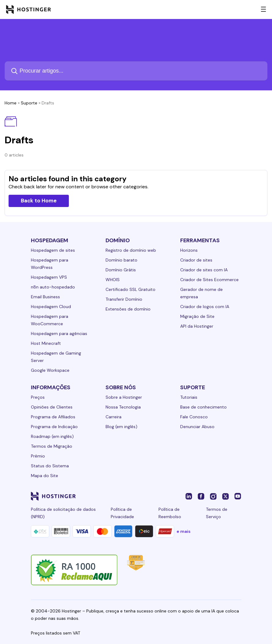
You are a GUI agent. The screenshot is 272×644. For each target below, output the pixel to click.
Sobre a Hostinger (124, 397)
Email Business (45, 297)
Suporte (29, 103)
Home (11, 103)
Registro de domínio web (131, 250)
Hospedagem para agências (59, 333)
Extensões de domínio (128, 309)
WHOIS (113, 280)
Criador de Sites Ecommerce (209, 280)
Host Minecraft (46, 343)
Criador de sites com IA (204, 270)
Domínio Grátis (121, 270)
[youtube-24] (238, 496)
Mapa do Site (45, 476)
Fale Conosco (194, 417)
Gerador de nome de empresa (201, 293)
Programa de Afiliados (53, 417)
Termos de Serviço (217, 513)
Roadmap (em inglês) (52, 436)
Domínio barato (121, 260)
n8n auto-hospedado (53, 287)
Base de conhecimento (203, 407)
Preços (38, 397)
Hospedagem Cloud (51, 307)
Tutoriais (189, 397)
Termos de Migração (52, 446)
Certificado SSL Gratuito (130, 289)
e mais (184, 531)
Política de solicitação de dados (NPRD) (63, 513)
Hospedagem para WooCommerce (50, 320)
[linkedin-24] (189, 496)
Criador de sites (196, 260)
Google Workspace (50, 370)
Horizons (189, 250)
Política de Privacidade (122, 513)
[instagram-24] (213, 496)
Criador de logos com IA (205, 307)
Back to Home (39, 201)
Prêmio (38, 456)
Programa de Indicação (54, 427)
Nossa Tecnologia (123, 407)
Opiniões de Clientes (52, 407)
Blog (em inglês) (121, 427)
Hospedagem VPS (49, 277)
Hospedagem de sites (53, 250)
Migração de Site (197, 316)
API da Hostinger (197, 326)
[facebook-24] (201, 496)
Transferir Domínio (124, 299)
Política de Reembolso (170, 513)
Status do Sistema (50, 466)
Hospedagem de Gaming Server (56, 357)
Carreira (114, 417)
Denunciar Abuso (197, 427)
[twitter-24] (225, 496)
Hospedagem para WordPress (50, 264)
